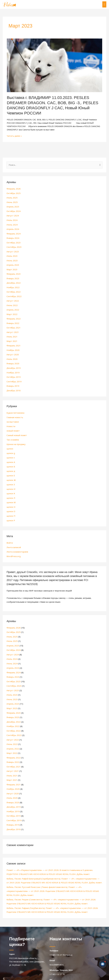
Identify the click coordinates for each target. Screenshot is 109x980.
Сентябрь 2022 (13, 294)
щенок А (10, 457)
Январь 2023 (12, 277)
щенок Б (10, 461)
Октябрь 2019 (13, 373)
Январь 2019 (12, 382)
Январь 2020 (12, 360)
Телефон (54, 934)
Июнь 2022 (11, 303)
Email (52, 944)
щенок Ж (11, 474)
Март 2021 (11, 338)
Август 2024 (12, 215)
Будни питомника (15, 409)
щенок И (11, 483)
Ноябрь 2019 (13, 369)
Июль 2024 (11, 219)
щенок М (11, 496)
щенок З (10, 479)
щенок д (10, 466)
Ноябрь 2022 (13, 285)
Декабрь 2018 (13, 386)
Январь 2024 (12, 237)
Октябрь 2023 (13, 241)
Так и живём (12, 435)
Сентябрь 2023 (13, 246)
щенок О (11, 505)
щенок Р (10, 514)
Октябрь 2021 (13, 325)
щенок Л (10, 492)
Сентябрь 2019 (13, 377)
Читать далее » (14, 136)
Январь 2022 (12, 320)
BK (51, 963)
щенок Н (11, 501)
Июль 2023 (11, 254)
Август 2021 (12, 329)
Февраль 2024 (13, 233)
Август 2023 (12, 250)
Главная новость (14, 413)
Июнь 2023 (11, 259)
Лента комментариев (16, 545)
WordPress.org (13, 549)
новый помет (13, 426)
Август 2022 (12, 298)
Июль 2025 (11, 197)
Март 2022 (11, 312)
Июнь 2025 (11, 202)
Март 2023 (11, 268)
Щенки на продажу (15, 439)
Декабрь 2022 (13, 281)
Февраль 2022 (13, 316)
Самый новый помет (16, 430)
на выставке (12, 417)
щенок (10, 444)
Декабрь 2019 (13, 364)
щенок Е (10, 470)
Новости (11, 422)
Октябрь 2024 (13, 211)
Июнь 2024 (11, 224)
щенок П (11, 509)
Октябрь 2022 (13, 290)
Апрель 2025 (12, 206)
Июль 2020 (11, 356)
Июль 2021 (11, 333)
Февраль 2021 (13, 342)
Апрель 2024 (12, 228)
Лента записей (13, 541)
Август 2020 (12, 351)
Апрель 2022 (12, 307)
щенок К (10, 488)
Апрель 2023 (12, 263)
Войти (9, 536)
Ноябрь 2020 (13, 347)
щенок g (10, 448)
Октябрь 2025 (13, 193)
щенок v (10, 452)
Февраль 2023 (13, 272)
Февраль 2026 (13, 189)
